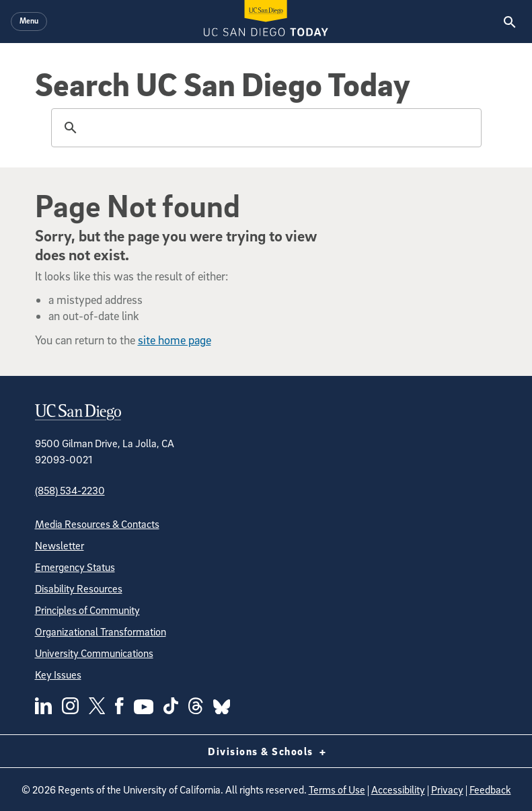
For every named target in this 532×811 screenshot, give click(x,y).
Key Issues (58, 674)
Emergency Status (75, 567)
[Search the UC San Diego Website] (509, 22)
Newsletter (60, 545)
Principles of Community (87, 610)
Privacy (447, 789)
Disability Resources (79, 588)
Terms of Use (337, 789)
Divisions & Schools (266, 751)
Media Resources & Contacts (97, 524)
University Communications (94, 653)
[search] (264, 128)
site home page (175, 340)
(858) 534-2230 (70, 490)
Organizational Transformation (101, 631)
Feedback (490, 789)
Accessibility (398, 789)
